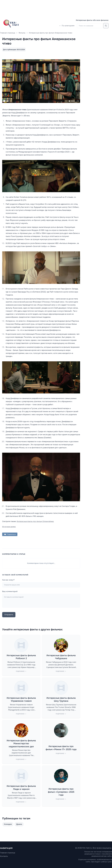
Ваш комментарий (10, 591)
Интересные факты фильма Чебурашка (61, 657)
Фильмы (22, 33)
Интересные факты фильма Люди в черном (21, 788)
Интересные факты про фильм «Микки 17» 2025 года (61, 748)
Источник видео (9, 527)
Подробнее (21, 671)
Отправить (9, 615)
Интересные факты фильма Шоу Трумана (61, 700)
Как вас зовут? (8, 580)
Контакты (4, 856)
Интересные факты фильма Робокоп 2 (21, 657)
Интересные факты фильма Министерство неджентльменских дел (21, 744)
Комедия (8, 824)
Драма (19, 824)
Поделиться (10, 534)
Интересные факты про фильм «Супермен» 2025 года (61, 792)
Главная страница (8, 33)
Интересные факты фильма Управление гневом (21, 700)
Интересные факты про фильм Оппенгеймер (35, 521)
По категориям (67, 26)
